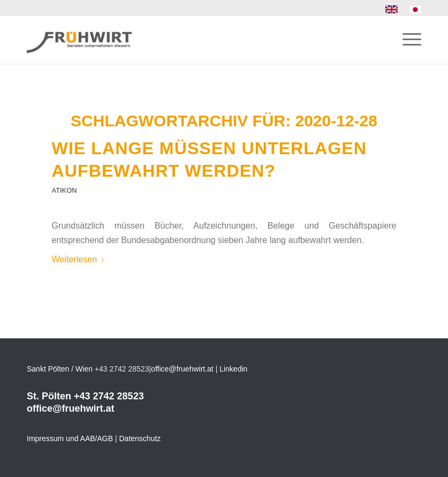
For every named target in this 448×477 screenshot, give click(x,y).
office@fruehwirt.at (182, 369)
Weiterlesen (79, 259)
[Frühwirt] (79, 40)
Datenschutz (140, 438)
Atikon (64, 190)
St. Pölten (49, 396)
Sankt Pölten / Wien (60, 369)
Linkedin (233, 369)
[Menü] (407, 40)
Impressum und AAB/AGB (70, 438)
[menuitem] (392, 10)
